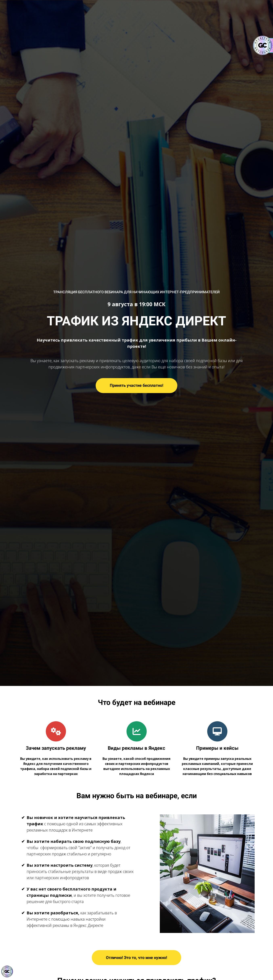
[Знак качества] (7, 972)
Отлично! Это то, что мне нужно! (136, 958)
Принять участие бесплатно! (136, 385)
